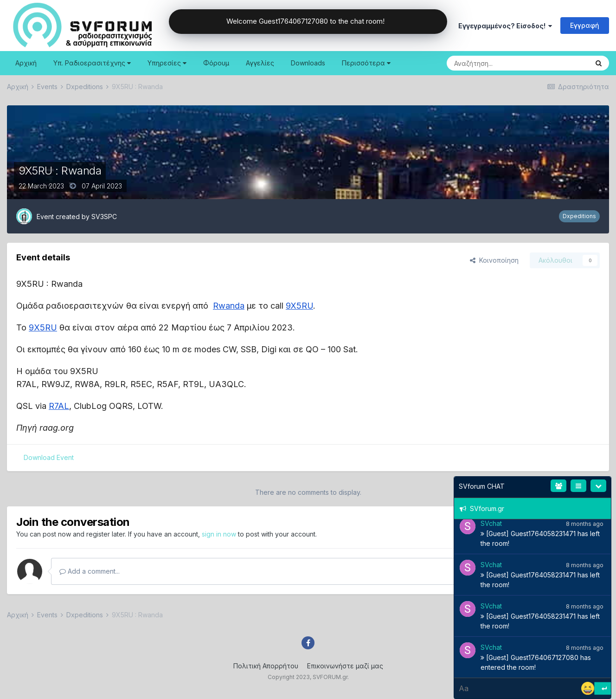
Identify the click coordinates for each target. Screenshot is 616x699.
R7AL (59, 406)
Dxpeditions (579, 216)
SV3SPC (104, 217)
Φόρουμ (216, 63)
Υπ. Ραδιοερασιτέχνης (92, 63)
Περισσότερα (366, 63)
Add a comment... (90, 571)
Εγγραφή (585, 25)
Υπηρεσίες (167, 63)
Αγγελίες (260, 63)
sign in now (219, 534)
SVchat (491, 523)
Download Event (49, 457)
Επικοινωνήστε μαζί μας (345, 666)
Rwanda (229, 306)
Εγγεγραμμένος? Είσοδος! (505, 26)
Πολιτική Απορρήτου (266, 666)
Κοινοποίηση (494, 260)
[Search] (494, 63)
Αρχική (26, 63)
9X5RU (299, 306)
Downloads (308, 63)
